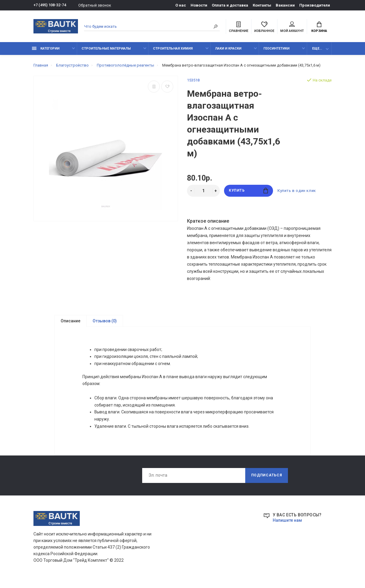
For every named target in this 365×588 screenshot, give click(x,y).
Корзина (319, 27)
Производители (315, 5)
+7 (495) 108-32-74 (50, 5)
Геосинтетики (276, 49)
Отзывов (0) (105, 321)
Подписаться (267, 480)
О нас (181, 5)
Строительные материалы (106, 49)
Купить (248, 191)
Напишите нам (287, 524)
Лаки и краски (228, 49)
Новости (199, 5)
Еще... (317, 49)
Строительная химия (173, 49)
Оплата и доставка (230, 5)
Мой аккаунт (292, 27)
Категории (46, 49)
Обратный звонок (95, 5)
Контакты (262, 5)
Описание (70, 321)
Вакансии (285, 5)
